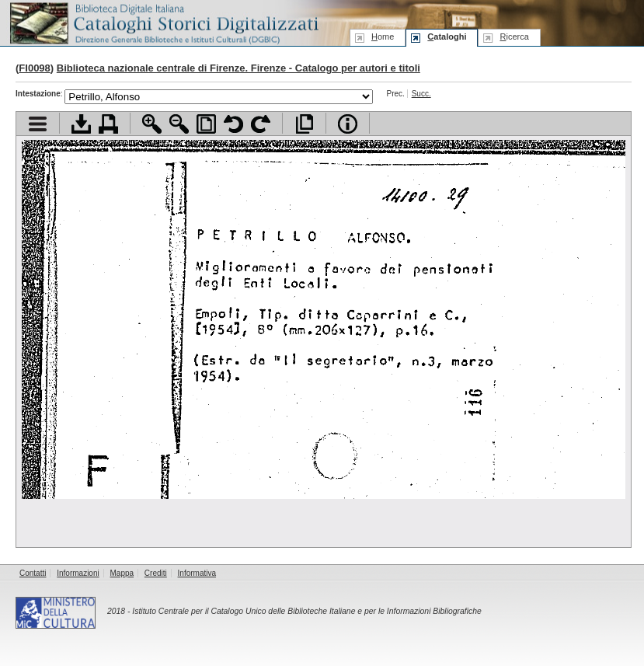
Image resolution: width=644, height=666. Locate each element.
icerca (514, 37)
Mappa (122, 573)
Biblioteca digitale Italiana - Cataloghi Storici (163, 22)
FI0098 (34, 68)
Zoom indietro (179, 124)
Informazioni (78, 573)
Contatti (33, 573)
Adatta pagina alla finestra (206, 124)
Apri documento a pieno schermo (304, 124)
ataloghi (447, 37)
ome (383, 37)
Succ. (421, 94)
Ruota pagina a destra (261, 124)
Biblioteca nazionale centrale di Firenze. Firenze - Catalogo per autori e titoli (238, 68)
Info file (348, 124)
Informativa (197, 573)
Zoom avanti (152, 124)
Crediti (156, 573)
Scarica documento (81, 124)
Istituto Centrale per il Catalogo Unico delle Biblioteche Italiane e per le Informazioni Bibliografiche (306, 611)
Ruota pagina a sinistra (233, 124)
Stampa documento (108, 124)
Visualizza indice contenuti (38, 124)
